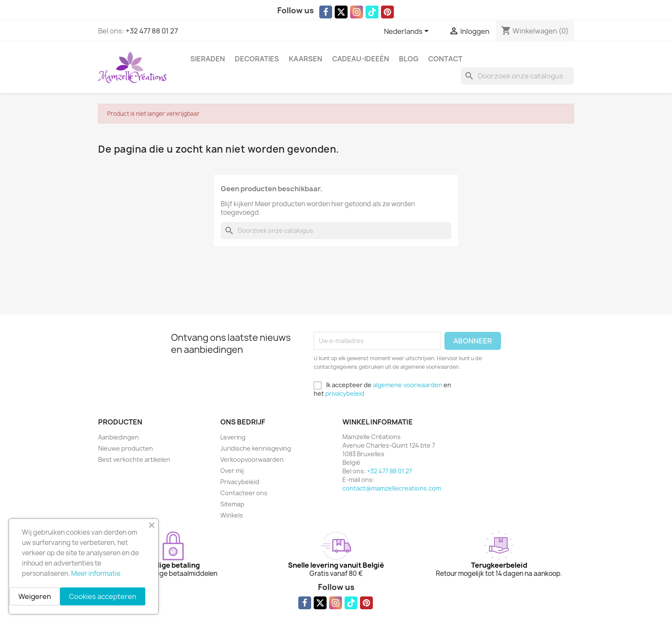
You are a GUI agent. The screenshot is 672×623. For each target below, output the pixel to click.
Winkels (232, 515)
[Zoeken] (517, 76)
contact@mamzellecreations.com (392, 488)
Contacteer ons (244, 493)
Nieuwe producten (126, 448)
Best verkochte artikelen (134, 459)
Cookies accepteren (103, 596)
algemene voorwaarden (408, 385)
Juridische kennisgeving (256, 448)
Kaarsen (306, 59)
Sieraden (208, 59)
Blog (409, 59)
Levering (233, 437)
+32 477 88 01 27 (152, 31)
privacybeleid (345, 393)
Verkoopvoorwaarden (252, 459)
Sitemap (232, 504)
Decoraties (257, 59)
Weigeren (35, 596)
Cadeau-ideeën (361, 59)
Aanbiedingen (118, 437)
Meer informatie (96, 573)
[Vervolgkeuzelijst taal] (408, 32)
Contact (445, 59)
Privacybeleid (240, 482)
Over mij (232, 471)
